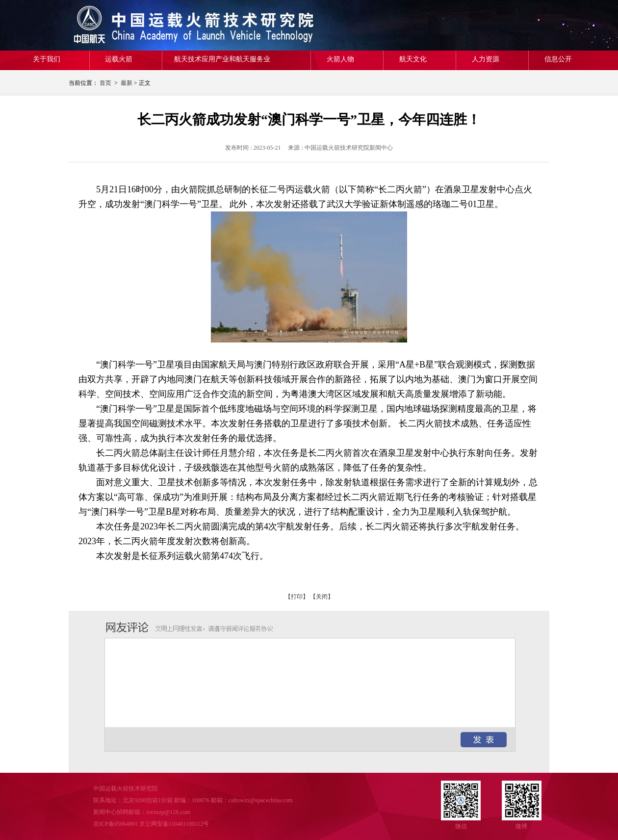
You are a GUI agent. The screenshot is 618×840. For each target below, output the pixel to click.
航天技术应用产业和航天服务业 (222, 59)
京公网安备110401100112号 (174, 824)
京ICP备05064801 (116, 824)
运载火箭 (119, 59)
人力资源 (486, 59)
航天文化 (413, 59)
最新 (127, 83)
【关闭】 (322, 597)
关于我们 (47, 59)
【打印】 (297, 597)
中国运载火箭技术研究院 (140, 25)
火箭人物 (340, 59)
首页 (105, 83)
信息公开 (558, 59)
